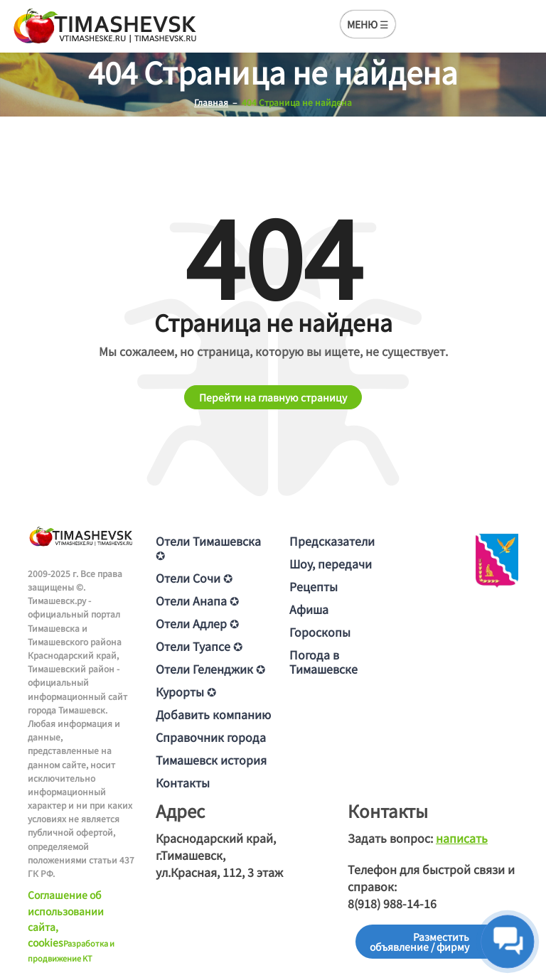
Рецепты (314, 586)
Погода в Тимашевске (323, 662)
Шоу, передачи (331, 564)
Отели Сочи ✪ (194, 578)
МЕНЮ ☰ (368, 24)
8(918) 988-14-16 (392, 903)
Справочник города (211, 737)
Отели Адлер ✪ (197, 623)
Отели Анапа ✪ (197, 601)
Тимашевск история (211, 760)
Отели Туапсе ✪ (199, 646)
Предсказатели (332, 541)
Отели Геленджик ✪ (210, 669)
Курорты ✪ (186, 691)
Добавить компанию (213, 714)
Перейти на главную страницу (273, 397)
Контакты (183, 782)
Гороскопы (320, 632)
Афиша (309, 609)
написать (462, 838)
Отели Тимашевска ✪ (208, 548)
